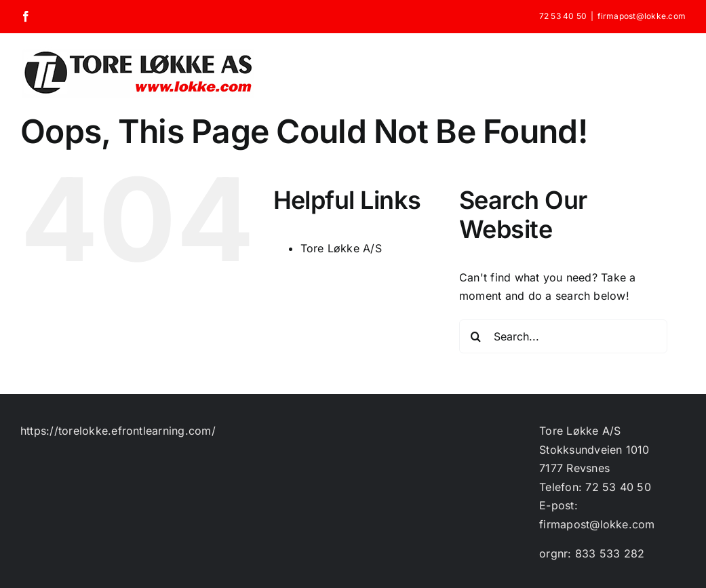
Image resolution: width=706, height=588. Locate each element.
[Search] (476, 336)
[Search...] (563, 336)
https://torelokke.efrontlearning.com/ (118, 431)
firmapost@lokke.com (642, 16)
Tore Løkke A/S (341, 248)
